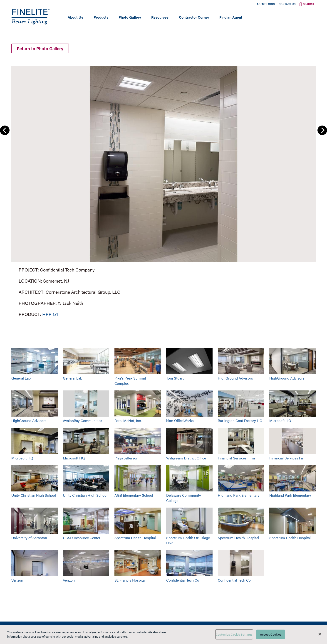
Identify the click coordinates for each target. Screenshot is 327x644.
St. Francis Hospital (130, 581)
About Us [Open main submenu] (75, 17)
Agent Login (266, 4)
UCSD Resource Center (82, 538)
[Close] (320, 634)
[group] (163, 191)
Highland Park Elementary (239, 496)
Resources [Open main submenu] (160, 17)
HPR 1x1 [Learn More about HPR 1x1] (50, 315)
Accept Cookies (271, 634)
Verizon (17, 581)
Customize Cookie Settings (234, 634)
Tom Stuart (175, 379)
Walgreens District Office (186, 458)
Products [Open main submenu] (101, 17)
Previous (5, 131)
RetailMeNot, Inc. (128, 421)
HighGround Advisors (235, 379)
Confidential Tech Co (183, 581)
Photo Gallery (130, 17)
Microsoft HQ (280, 421)
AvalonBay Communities (83, 421)
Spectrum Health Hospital (135, 538)
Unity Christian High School (34, 496)
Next (322, 131)
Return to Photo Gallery (42, 49)
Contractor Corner (194, 17)
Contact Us (287, 4)
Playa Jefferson (126, 458)
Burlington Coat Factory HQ (240, 421)
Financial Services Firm (236, 458)
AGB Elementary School (134, 496)
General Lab (21, 379)
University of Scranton (29, 538)
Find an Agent (231, 17)
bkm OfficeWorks (180, 421)
